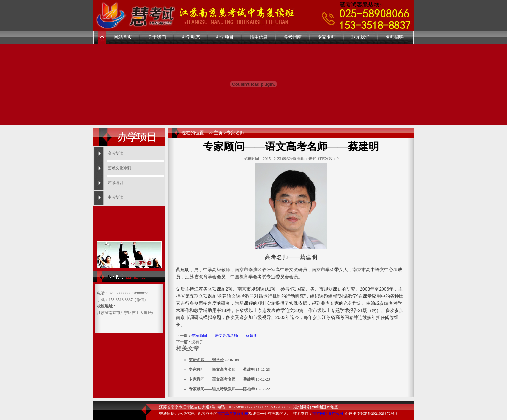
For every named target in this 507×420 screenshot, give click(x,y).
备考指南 (293, 37)
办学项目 (225, 37)
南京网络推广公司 (328, 414)
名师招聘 (394, 37)
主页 (218, 133)
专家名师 (327, 37)
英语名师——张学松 (206, 360)
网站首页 (123, 37)
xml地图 (319, 407)
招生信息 (259, 37)
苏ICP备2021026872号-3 (378, 414)
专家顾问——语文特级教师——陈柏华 (222, 389)
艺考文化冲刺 (119, 168)
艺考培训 (115, 183)
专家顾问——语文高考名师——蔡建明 (224, 336)
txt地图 (333, 407)
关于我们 (157, 37)
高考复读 (115, 153)
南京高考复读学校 (233, 414)
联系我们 (361, 37)
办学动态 (191, 37)
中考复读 (115, 197)
